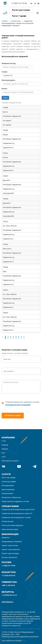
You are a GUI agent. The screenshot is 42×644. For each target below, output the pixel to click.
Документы (6, 538)
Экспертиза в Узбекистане (11, 497)
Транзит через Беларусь (11, 553)
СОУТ (4, 457)
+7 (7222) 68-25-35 (8, 575)
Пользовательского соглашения (18, 405)
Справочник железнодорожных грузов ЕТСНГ (18, 509)
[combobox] (17, 67)
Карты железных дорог (10, 529)
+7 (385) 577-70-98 (19, 3)
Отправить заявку (13, 416)
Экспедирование (8, 486)
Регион (4, 89)
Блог (3, 453)
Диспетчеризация (8, 490)
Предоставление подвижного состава (15, 501)
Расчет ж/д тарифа (9, 478)
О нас (4, 441)
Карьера (5, 449)
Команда (5, 445)
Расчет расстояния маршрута (12, 525)
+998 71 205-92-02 (8, 585)
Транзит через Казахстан (11, 549)
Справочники (16, 21)
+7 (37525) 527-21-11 (9, 595)
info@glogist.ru (7, 602)
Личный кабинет (8, 493)
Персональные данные (10, 461)
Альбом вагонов (8, 521)
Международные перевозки (12, 542)
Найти (5, 98)
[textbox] (17, 67)
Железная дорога (8, 80)
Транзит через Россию (10, 546)
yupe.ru (25, 641)
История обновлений (9, 557)
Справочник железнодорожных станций (16, 517)
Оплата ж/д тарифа (9, 482)
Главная (5, 21)
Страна (4, 72)
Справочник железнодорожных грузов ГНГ (17, 513)
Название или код (9, 63)
